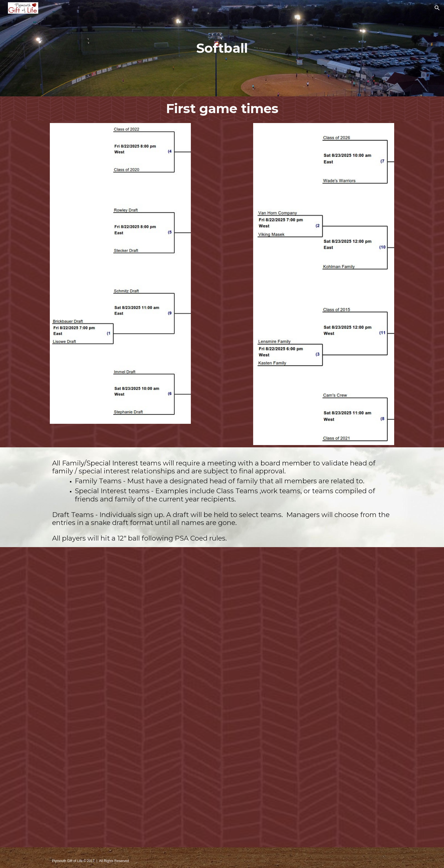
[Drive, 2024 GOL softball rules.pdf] (222, 697)
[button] (437, 8)
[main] (222, 48)
